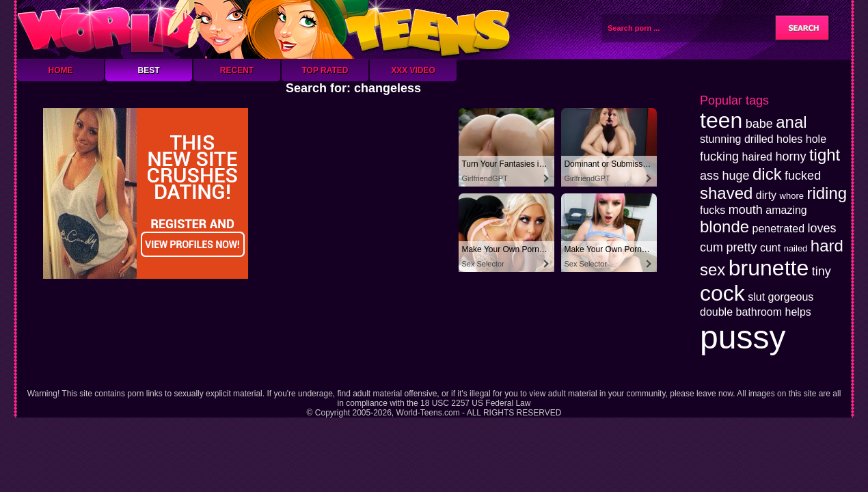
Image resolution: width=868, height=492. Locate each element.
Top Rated (325, 70)
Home (61, 70)
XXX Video (413, 70)
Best (148, 70)
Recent (237, 70)
